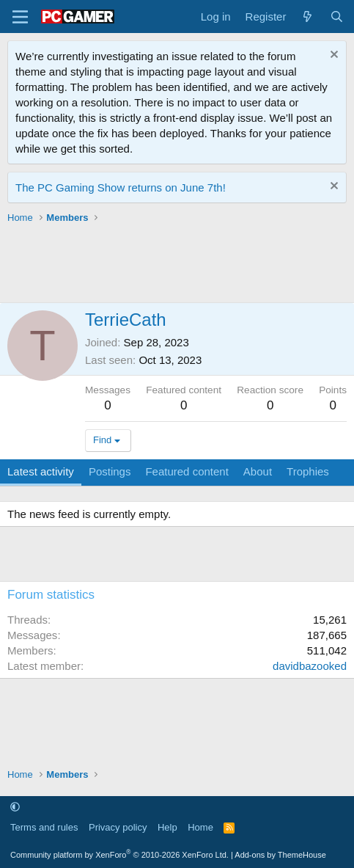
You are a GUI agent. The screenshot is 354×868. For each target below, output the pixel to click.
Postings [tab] (110, 471)
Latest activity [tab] (41, 471)
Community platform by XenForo (119, 855)
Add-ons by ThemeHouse (280, 855)
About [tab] (258, 471)
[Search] (337, 17)
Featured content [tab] (187, 471)
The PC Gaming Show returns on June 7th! (121, 187)
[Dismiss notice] (332, 56)
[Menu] (20, 17)
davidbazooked (310, 666)
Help (167, 827)
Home (200, 827)
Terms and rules (44, 827)
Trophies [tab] (308, 471)
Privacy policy (118, 827)
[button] (15, 807)
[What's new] (307, 17)
